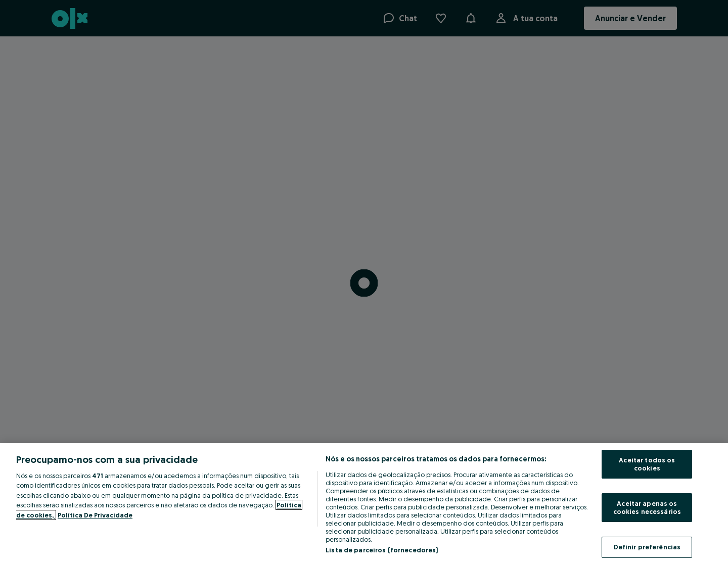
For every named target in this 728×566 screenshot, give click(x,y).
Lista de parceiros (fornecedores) (382, 550)
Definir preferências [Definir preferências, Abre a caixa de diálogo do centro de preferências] (647, 547)
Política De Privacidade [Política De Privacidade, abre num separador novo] (95, 515)
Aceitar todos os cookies (647, 464)
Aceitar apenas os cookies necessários (647, 507)
